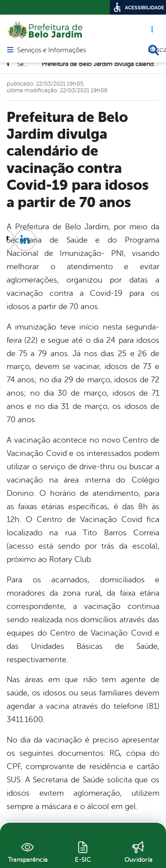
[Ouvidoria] (138, 851)
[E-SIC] (83, 851)
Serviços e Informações (52, 51)
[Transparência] (28, 851)
